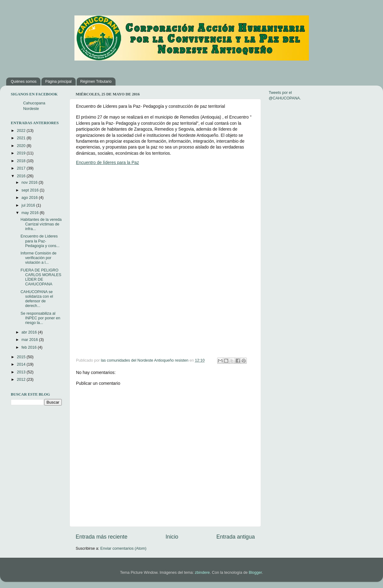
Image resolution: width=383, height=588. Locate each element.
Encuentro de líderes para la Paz (107, 162)
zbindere (202, 573)
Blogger (255, 573)
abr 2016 (30, 332)
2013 (22, 372)
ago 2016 (30, 198)
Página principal (58, 82)
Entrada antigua (236, 537)
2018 (22, 161)
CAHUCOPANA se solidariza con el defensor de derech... (37, 299)
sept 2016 (31, 190)
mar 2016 (30, 340)
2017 (22, 168)
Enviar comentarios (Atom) (123, 548)
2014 (22, 364)
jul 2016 (29, 205)
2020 (22, 146)
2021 (22, 138)
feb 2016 (30, 347)
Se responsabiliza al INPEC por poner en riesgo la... (40, 318)
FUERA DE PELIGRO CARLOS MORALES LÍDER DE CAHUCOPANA (41, 277)
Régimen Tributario (96, 82)
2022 (22, 131)
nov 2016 (30, 183)
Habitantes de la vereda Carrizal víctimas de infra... (41, 224)
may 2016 (31, 213)
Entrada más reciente (102, 537)
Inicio (172, 537)
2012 (22, 380)
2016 (22, 176)
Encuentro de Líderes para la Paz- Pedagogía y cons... (40, 241)
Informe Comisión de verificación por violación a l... (38, 258)
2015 (22, 357)
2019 (22, 153)
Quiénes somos (24, 82)
